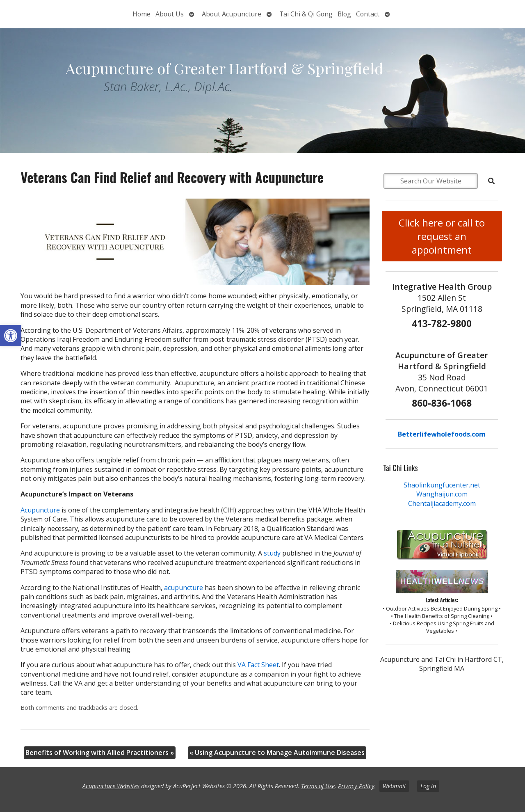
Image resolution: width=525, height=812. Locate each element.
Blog (344, 14)
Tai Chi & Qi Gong (306, 14)
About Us (170, 14)
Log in (428, 786)
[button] (11, 336)
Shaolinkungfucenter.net (442, 485)
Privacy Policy (356, 786)
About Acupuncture (232, 14)
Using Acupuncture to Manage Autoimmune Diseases (277, 753)
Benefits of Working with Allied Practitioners (100, 753)
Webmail (394, 786)
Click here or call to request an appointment (442, 236)
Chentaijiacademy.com (442, 503)
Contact (368, 14)
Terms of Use (318, 786)
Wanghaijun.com (442, 494)
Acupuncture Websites (111, 786)
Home (142, 14)
